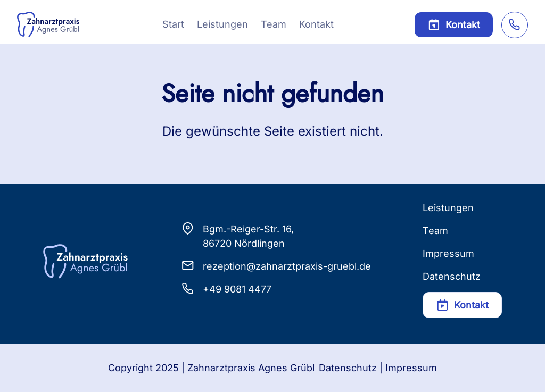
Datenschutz (452, 276)
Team (274, 24)
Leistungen (222, 24)
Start (173, 24)
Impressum (448, 253)
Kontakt (316, 24)
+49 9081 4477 (237, 289)
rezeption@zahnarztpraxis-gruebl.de (287, 266)
